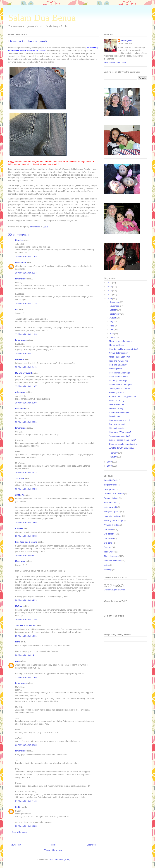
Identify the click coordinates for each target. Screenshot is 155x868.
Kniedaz (19, 528)
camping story (115, 369)
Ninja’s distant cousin (119, 353)
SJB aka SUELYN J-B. (26, 625)
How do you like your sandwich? (124, 349)
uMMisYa (20, 495)
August (113, 318)
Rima (18, 642)
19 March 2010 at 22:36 (26, 489)
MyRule (19, 606)
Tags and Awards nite (119, 361)
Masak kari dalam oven (119, 357)
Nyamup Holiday (111, 525)
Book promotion (111, 489)
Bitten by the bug (117, 400)
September (115, 314)
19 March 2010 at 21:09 (26, 256)
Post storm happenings (119, 373)
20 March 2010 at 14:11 (26, 655)
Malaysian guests (112, 511)
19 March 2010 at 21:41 (26, 367)
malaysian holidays (113, 516)
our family (108, 529)
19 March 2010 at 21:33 (26, 334)
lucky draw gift (110, 507)
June (112, 326)
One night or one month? (120, 389)
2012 (110, 291)
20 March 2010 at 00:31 (26, 555)
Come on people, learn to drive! (123, 444)
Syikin (18, 807)
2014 (110, 283)
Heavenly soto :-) (117, 392)
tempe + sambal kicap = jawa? (123, 440)
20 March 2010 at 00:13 (26, 536)
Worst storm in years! (119, 377)
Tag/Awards (109, 552)
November (114, 306)
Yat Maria (20, 478)
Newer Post (16, 845)
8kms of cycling (116, 408)
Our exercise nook (117, 424)
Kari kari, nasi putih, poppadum (123, 397)
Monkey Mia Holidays (114, 521)
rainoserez (20, 392)
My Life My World (24, 373)
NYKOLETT (21, 262)
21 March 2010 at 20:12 (26, 745)
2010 (110, 299)
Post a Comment (20, 832)
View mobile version (53, 850)
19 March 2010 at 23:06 (26, 522)
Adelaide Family (111, 480)
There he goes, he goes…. (121, 341)
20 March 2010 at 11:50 (26, 619)
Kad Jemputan (111, 503)
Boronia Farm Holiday (114, 494)
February (114, 453)
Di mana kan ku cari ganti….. (122, 385)
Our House (109, 538)
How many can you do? (120, 420)
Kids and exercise (117, 428)
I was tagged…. (116, 416)
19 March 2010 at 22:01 (26, 422)
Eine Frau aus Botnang (26, 542)
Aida (17, 661)
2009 (110, 462)
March (113, 338)
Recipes (108, 547)
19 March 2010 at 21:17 (26, 273)
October (113, 310)
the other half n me (112, 561)
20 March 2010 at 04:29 (26, 600)
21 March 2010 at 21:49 (26, 801)
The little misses (111, 556)
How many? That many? (120, 432)
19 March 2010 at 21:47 (26, 386)
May (112, 330)
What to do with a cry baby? (122, 448)
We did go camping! (118, 381)
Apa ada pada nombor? (120, 436)
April (112, 334)
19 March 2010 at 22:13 (26, 473)
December (114, 302)
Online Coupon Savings (115, 590)
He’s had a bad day (118, 365)
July (112, 322)
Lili (17, 309)
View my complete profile (115, 63)
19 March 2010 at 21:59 (26, 403)
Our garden (109, 534)
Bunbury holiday (111, 498)
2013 (110, 287)
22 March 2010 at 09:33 (26, 826)
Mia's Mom (20, 561)
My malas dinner (116, 404)
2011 (110, 295)
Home (54, 845)
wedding (108, 570)
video (106, 565)
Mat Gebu (20, 359)
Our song (108, 543)
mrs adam (20, 409)
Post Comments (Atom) (60, 860)
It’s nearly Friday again (119, 412)
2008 (110, 466)
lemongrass (21, 279)
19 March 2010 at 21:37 (26, 353)
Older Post (91, 845)
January (113, 457)
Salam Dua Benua (42, 18)
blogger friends (111, 485)
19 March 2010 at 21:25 (26, 303)
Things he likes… (117, 345)
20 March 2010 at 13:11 (26, 636)
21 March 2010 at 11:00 (26, 677)
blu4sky (19, 240)
